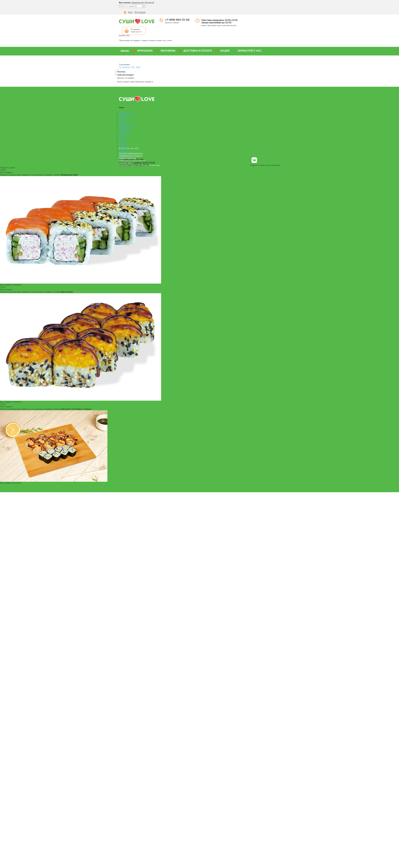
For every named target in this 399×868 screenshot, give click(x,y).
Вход (130, 12)
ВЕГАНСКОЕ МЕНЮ (128, 125)
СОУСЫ (122, 139)
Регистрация (140, 12)
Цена (138, 67)
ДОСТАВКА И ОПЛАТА (198, 51)
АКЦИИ (225, 51)
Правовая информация (127, 158)
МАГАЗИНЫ (168, 51)
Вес (133, 67)
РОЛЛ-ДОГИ (125, 132)
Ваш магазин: (125, 3)
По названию (125, 67)
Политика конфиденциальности (131, 153)
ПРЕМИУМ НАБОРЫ (128, 115)
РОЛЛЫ (122, 120)
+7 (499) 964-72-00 (177, 20)
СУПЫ (122, 134)
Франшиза (123, 146)
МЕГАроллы (124, 117)
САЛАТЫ (123, 137)
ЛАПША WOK (125, 127)
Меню (122, 144)
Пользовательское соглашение (131, 156)
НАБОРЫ (123, 113)
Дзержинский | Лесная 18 (143, 3)
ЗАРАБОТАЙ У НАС (250, 51)
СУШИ (122, 122)
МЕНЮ (125, 51)
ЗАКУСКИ (123, 142)
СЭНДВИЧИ (124, 129)
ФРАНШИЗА (145, 51)
